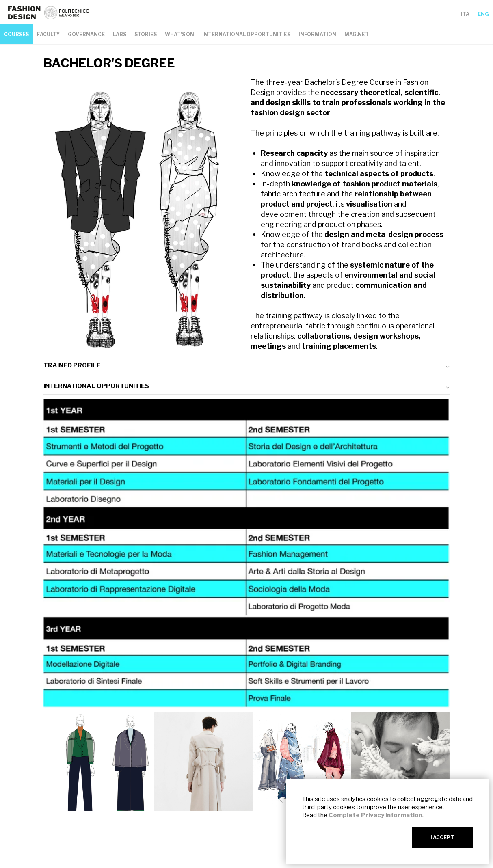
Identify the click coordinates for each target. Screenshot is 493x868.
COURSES (16, 34)
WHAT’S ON (179, 34)
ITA (465, 14)
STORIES (146, 34)
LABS (120, 34)
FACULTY (48, 34)
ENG (483, 14)
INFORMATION (317, 34)
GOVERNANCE (86, 34)
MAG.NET (357, 34)
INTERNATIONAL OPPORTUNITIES (246, 34)
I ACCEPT (442, 837)
